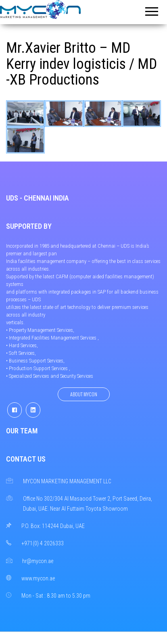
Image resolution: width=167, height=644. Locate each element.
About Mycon (84, 394)
